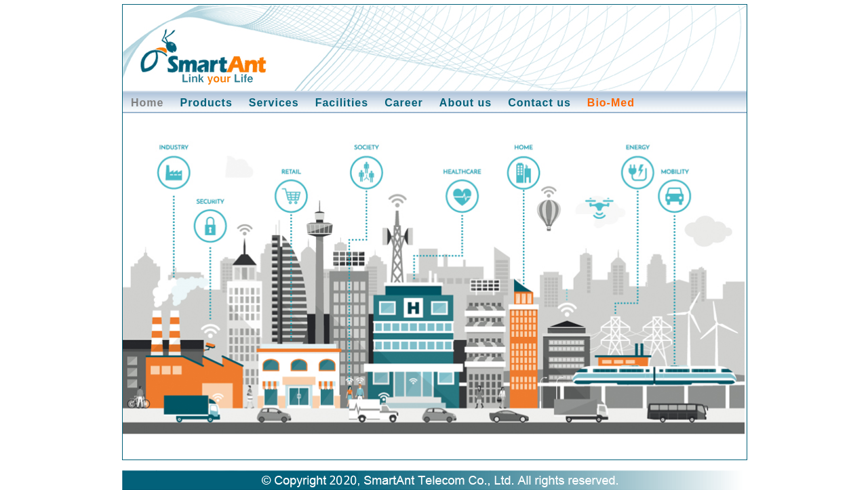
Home (147, 103)
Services (274, 103)
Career (404, 103)
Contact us (539, 103)
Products (206, 103)
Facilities (342, 103)
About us (466, 103)
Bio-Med (611, 103)
